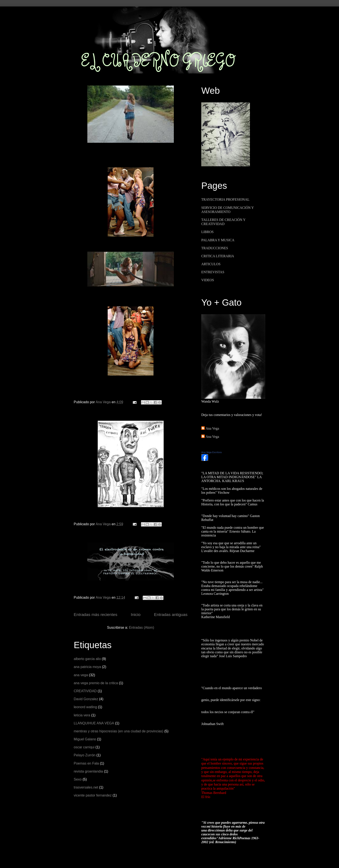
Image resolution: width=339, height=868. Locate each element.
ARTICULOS (211, 264)
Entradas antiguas (171, 615)
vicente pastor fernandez (93, 795)
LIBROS (207, 232)
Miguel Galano (85, 739)
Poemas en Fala (86, 763)
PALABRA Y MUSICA (218, 240)
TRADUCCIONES (215, 248)
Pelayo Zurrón (85, 755)
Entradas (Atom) (141, 628)
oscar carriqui (84, 747)
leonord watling (85, 707)
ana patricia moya (87, 667)
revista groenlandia (88, 771)
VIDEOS (208, 280)
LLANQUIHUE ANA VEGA (94, 723)
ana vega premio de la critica (96, 683)
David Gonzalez (86, 699)
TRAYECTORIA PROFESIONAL (225, 199)
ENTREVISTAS (213, 272)
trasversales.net (86, 787)
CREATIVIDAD (85, 691)
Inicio (136, 615)
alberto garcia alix (87, 659)
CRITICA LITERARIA (218, 256)
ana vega (81, 675)
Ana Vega (212, 428)
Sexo (78, 779)
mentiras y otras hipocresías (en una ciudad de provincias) (118, 731)
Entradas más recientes (96, 615)
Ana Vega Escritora (211, 452)
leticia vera (82, 715)
